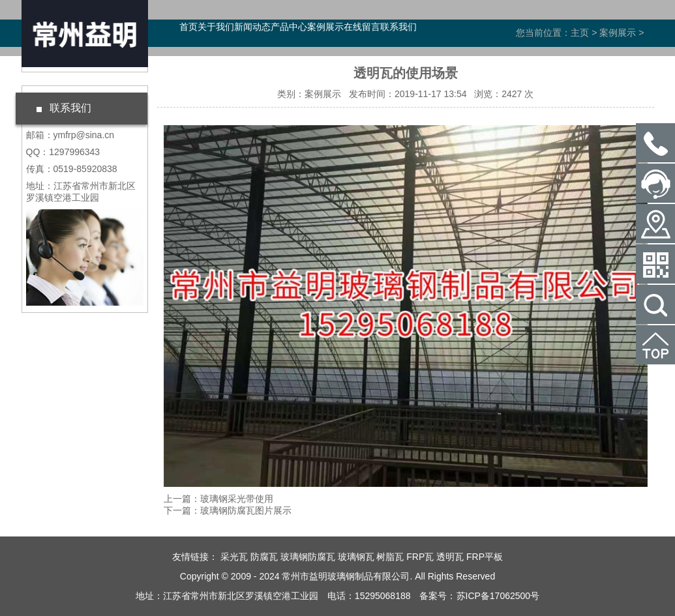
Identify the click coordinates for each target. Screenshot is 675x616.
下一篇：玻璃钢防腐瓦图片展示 (228, 510)
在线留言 (362, 27)
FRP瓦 (420, 557)
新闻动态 (252, 27)
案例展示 (325, 27)
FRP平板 (485, 557)
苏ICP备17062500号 (498, 596)
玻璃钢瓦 (356, 557)
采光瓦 (234, 557)
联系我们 (398, 27)
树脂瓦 (390, 557)
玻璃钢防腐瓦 (308, 557)
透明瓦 (450, 557)
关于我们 (216, 27)
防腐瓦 (264, 557)
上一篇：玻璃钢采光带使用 (218, 499)
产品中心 (289, 27)
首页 (188, 27)
